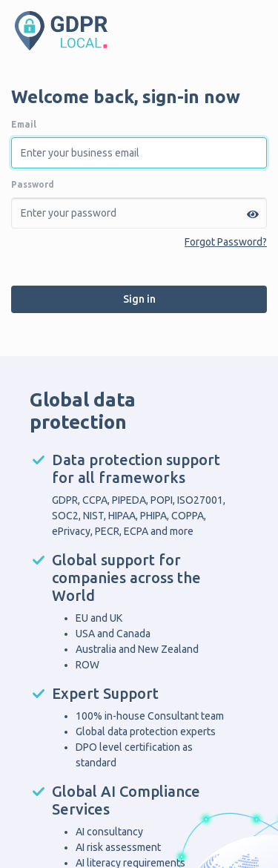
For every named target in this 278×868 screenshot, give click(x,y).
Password (33, 184)
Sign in (139, 299)
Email (24, 124)
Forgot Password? (226, 242)
